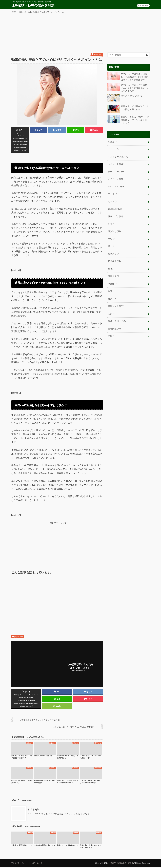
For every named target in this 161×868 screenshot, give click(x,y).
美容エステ (19, 637)
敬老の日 (113, 249)
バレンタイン (115, 184)
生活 (112, 286)
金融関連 (114, 322)
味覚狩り (114, 228)
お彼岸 (112, 141)
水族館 (112, 278)
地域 (111, 235)
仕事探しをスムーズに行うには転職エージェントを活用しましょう (128, 119)
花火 (111, 308)
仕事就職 (115, 206)
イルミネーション (117, 155)
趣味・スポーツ (117, 315)
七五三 (112, 199)
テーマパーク (115, 170)
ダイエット (116, 162)
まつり (113, 148)
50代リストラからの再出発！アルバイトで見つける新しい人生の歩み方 (128, 87)
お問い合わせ (39, 864)
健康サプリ (115, 213)
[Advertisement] (80, 33)
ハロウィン (115, 177)
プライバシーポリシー (20, 864)
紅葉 (112, 293)
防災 (111, 329)
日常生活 (114, 257)
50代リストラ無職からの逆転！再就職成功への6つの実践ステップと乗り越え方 (128, 77)
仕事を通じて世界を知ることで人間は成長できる (128, 108)
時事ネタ (113, 271)
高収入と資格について (124, 98)
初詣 (111, 221)
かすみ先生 (33, 810)
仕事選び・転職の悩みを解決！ (34, 5)
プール (112, 191)
